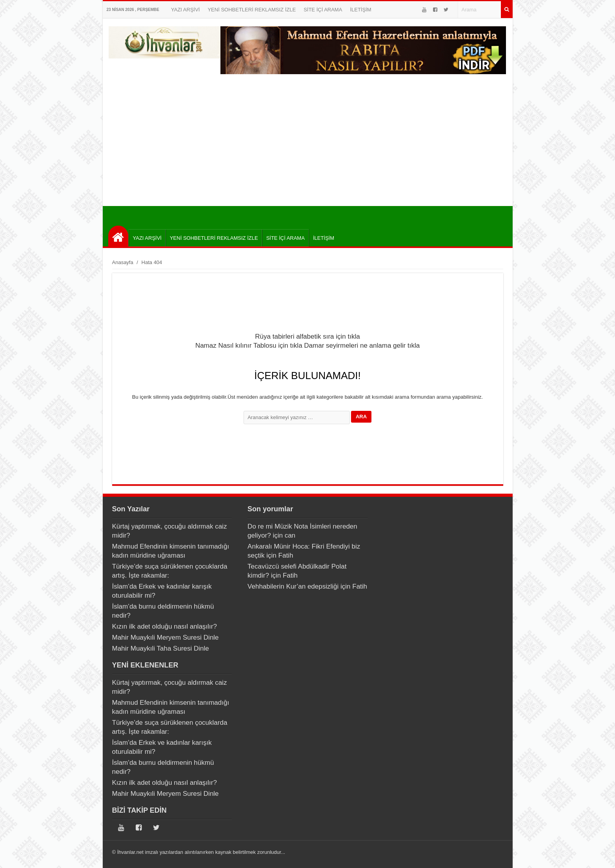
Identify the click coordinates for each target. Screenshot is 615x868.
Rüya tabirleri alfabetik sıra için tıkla (307, 336)
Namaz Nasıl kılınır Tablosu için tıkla (249, 346)
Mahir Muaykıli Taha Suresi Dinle (161, 648)
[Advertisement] (308, 139)
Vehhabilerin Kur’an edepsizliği (293, 586)
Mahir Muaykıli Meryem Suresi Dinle (166, 637)
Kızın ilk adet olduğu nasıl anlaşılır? (165, 626)
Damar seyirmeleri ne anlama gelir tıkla (362, 346)
